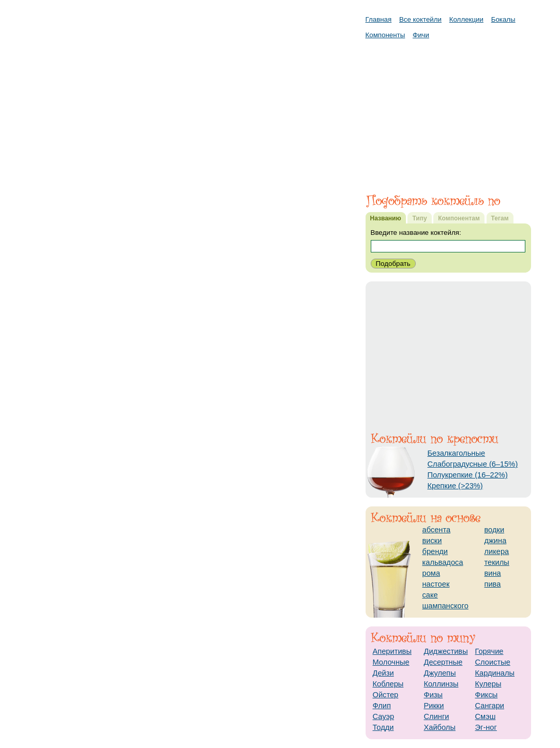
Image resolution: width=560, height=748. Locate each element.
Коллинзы (441, 684)
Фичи (421, 35)
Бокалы (503, 19)
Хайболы (440, 727)
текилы (497, 562)
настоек (436, 584)
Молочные (391, 662)
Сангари (490, 706)
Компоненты (385, 35)
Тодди (383, 727)
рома (432, 573)
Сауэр (384, 716)
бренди (435, 551)
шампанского (445, 606)
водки (495, 530)
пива (493, 584)
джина (496, 541)
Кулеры (488, 684)
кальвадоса (443, 562)
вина (493, 573)
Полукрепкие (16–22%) (468, 475)
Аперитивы (392, 651)
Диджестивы (446, 651)
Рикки (434, 706)
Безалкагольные (457, 453)
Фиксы (487, 695)
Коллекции (466, 19)
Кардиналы (495, 673)
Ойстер (386, 695)
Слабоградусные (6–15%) (473, 464)
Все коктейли (420, 19)
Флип (382, 706)
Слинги (437, 716)
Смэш (486, 716)
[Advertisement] (448, 111)
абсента (437, 530)
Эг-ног (486, 727)
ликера (497, 551)
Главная (379, 19)
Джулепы (440, 673)
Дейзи (383, 673)
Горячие (489, 651)
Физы (434, 695)
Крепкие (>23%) (455, 486)
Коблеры (388, 684)
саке (430, 595)
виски (432, 541)
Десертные (443, 662)
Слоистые (493, 662)
